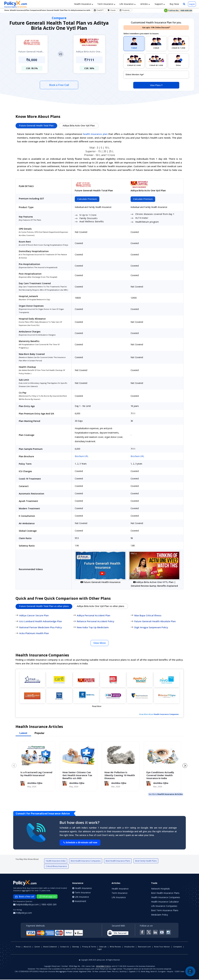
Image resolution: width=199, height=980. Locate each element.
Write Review (115, 947)
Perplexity (125, 10)
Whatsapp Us (48, 897)
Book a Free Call (59, 85)
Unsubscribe (129, 947)
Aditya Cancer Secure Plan (34, 616)
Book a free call (25, 897)
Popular (39, 733)
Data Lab (103, 947)
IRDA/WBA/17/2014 (103, 967)
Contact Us (64, 947)
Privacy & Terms (89, 947)
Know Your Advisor (162, 947)
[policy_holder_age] (156, 75)
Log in (192, 4)
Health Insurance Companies (166, 715)
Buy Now (174, 4)
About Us (27, 947)
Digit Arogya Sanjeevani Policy (151, 628)
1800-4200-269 (49, 905)
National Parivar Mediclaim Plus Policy (41, 628)
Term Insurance (106, 4)
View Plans (156, 85)
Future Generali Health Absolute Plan (155, 622)
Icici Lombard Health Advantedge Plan (41, 622)
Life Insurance (128, 4)
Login (100, 950)
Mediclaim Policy (160, 915)
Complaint (177, 947)
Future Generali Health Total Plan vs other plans (44, 607)
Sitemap (76, 947)
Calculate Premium (86, 199)
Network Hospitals (160, 889)
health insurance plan (95, 134)
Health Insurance (84, 4)
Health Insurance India (56, 861)
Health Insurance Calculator (165, 902)
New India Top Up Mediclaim (93, 628)
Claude (112, 10)
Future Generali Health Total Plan (36, 126)
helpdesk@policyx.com (26, 905)
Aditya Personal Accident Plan (94, 616)
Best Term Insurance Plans (165, 911)
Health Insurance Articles (170, 795)
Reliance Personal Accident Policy (96, 622)
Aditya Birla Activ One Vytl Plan (79, 126)
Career (37, 947)
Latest (23, 733)
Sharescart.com (144, 947)
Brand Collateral (50, 947)
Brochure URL (82, 457)
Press (18, 947)
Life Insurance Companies (164, 906)
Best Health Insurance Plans (118, 861)
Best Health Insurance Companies (86, 861)
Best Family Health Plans (146, 861)
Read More (97, 707)
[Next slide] (185, 766)
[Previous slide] (14, 766)
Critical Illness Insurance (56, 867)
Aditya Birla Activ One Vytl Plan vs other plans (101, 607)
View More (99, 643)
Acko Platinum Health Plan (34, 634)
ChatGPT (99, 10)
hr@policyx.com (23, 913)
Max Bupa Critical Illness (148, 616)
